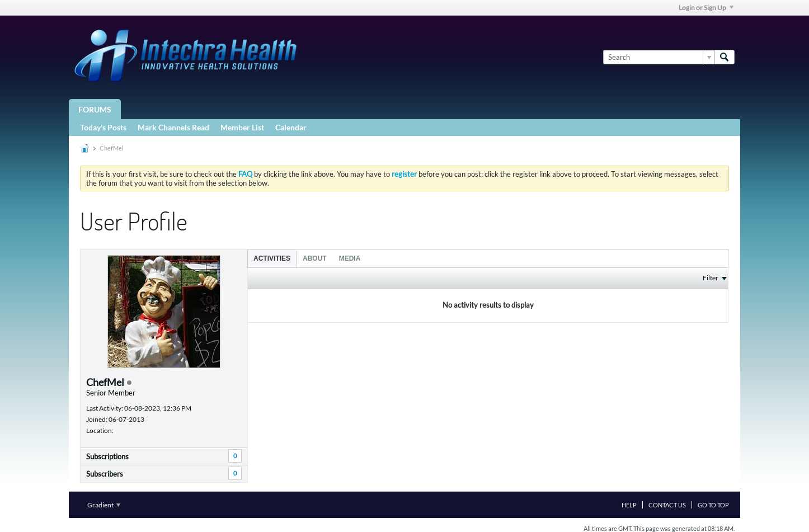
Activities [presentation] (272, 258)
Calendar (291, 127)
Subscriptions (107, 456)
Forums (95, 109)
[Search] (659, 57)
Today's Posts (103, 127)
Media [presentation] (350, 258)
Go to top (713, 505)
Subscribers (105, 474)
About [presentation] (315, 258)
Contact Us (667, 505)
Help (629, 505)
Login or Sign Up (706, 8)
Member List (242, 127)
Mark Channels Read (173, 127)
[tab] (272, 258)
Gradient (104, 505)
